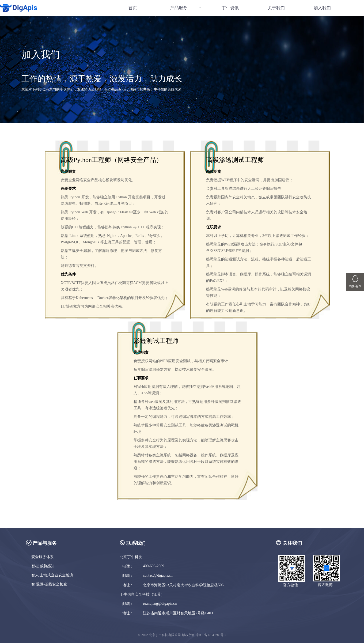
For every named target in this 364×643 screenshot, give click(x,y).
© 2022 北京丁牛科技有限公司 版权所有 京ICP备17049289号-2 (182, 635)
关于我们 (276, 8)
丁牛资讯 (230, 8)
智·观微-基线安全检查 (49, 584)
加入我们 (322, 8)
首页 (133, 8)
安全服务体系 (43, 557)
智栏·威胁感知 (43, 566)
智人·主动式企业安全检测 (52, 575)
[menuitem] (133, 8)
